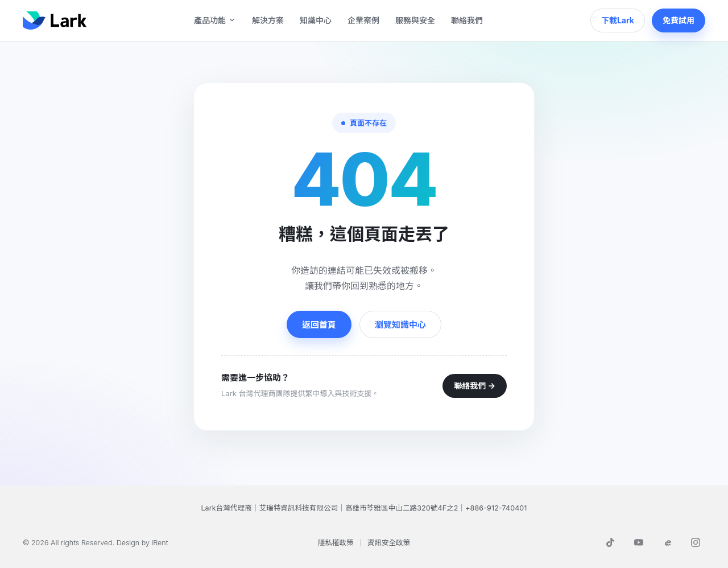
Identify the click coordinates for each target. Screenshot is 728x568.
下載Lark (618, 20)
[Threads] (667, 542)
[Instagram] (696, 542)
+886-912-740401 (496, 508)
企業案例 (363, 20)
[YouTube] (639, 542)
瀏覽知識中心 (400, 325)
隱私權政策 (336, 543)
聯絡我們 (467, 20)
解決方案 (268, 20)
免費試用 (679, 20)
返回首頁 (319, 325)
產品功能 (215, 20)
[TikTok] (610, 542)
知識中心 (316, 20)
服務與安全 (415, 20)
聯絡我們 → (475, 386)
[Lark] (55, 20)
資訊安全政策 (389, 543)
